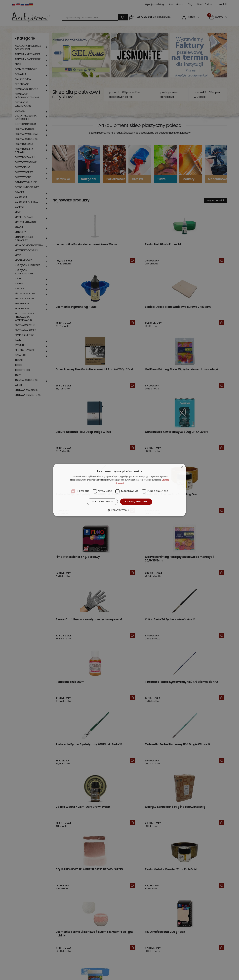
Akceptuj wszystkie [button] (136, 502)
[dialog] (119, 490)
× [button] (182, 467)
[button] (119, 510)
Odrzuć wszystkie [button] (102, 502)
